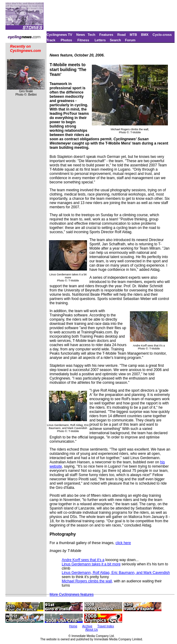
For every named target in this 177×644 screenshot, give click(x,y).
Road (122, 35)
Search (115, 40)
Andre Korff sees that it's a (83, 560)
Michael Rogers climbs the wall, (87, 581)
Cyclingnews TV (59, 35)
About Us (91, 630)
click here (123, 543)
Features (106, 35)
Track (51, 40)
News (81, 35)
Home (73, 626)
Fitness (83, 40)
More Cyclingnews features (72, 595)
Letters (100, 40)
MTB (134, 35)
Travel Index (106, 626)
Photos (66, 40)
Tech (91, 35)
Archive (87, 626)
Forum (130, 40)
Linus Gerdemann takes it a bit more (91, 564)
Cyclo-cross (162, 35)
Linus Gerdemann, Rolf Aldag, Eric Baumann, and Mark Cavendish (116, 573)
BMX (145, 35)
